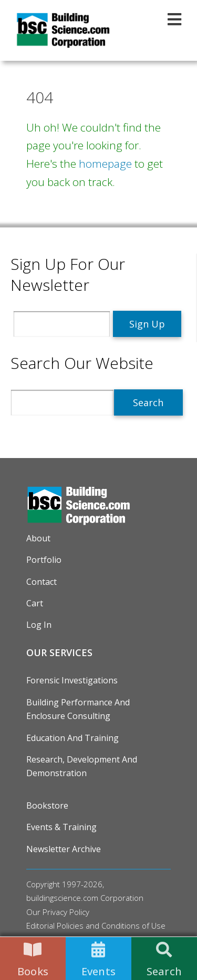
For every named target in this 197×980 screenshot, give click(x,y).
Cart (35, 603)
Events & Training (61, 827)
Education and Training (72, 738)
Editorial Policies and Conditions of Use (96, 925)
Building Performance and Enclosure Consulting (78, 709)
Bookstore (47, 805)
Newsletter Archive (64, 849)
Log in (39, 625)
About (38, 538)
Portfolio (44, 560)
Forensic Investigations (72, 680)
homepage (105, 164)
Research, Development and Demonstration (82, 766)
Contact (42, 582)
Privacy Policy (66, 912)
